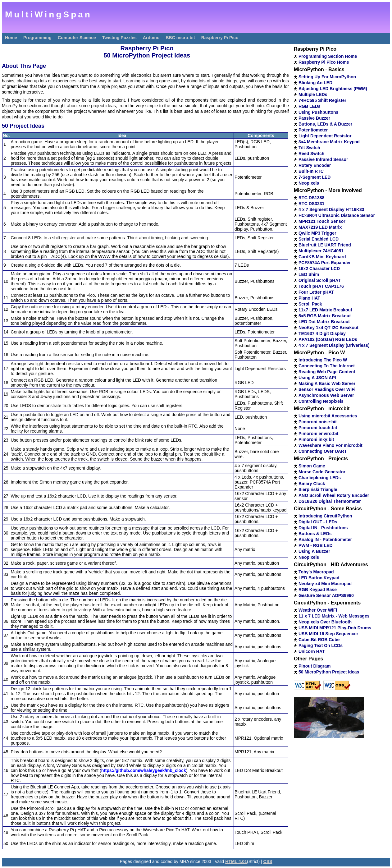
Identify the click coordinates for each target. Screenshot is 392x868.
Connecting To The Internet (327, 366)
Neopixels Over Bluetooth (325, 622)
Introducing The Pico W (323, 360)
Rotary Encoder (315, 165)
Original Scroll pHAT (320, 280)
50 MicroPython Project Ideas (329, 672)
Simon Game (312, 466)
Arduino (151, 38)
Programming (37, 38)
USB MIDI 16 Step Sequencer (328, 634)
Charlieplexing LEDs (320, 478)
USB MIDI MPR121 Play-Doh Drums (335, 628)
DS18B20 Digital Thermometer (330, 501)
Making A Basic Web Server (327, 383)
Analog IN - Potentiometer (325, 540)
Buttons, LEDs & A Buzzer (325, 124)
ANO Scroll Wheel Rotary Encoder (334, 495)
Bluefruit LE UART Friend (325, 245)
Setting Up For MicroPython (327, 77)
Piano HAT (309, 298)
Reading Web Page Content (327, 372)
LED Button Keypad (319, 578)
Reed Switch (311, 154)
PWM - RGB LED (316, 545)
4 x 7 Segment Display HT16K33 (331, 209)
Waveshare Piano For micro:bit (330, 445)
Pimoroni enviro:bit (318, 434)
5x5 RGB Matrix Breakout (325, 316)
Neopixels (309, 183)
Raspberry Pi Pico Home (324, 62)
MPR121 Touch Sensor (322, 221)
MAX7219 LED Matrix (320, 227)
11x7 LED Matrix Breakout (325, 310)
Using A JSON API (317, 378)
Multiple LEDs (313, 94)
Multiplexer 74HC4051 (321, 251)
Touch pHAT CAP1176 (321, 286)
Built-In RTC (311, 171)
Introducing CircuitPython (325, 516)
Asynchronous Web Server (326, 395)
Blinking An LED (315, 83)
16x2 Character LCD (319, 269)
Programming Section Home (328, 56)
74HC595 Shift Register (322, 100)
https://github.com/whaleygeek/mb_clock (144, 770)
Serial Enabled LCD (319, 239)
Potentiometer (313, 130)
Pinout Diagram (315, 666)
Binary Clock (312, 484)
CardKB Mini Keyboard (322, 257)
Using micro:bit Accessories (328, 416)
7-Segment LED (315, 177)
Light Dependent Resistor (325, 136)
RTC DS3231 (311, 204)
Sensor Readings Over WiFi (327, 389)
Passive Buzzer (314, 118)
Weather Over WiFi (318, 610)
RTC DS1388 (311, 198)
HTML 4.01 (236, 861)
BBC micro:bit (180, 38)
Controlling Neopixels (321, 401)
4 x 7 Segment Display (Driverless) (334, 345)
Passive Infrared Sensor (323, 159)
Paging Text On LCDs (321, 645)
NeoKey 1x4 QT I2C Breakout (328, 328)
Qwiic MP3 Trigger (317, 233)
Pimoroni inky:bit (316, 439)
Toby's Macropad (316, 572)
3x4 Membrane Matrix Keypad (329, 142)
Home (11, 38)
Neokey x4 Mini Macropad (325, 584)
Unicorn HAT (312, 651)
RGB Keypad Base (318, 590)
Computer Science (77, 38)
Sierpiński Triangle (318, 489)
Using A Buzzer (314, 551)
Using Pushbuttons (318, 112)
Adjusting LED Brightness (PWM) (333, 89)
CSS (268, 861)
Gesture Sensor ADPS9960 (326, 595)
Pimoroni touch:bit (318, 428)
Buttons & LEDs (315, 534)
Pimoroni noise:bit (318, 422)
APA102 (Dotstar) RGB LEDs (328, 339)
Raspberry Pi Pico (220, 38)
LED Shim (309, 274)
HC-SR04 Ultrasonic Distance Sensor (337, 215)
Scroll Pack (310, 304)
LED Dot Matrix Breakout (324, 322)
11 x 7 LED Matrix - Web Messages (334, 616)
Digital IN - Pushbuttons (323, 528)
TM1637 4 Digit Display (322, 333)
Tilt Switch (309, 148)
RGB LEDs (310, 106)
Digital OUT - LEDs (318, 522)
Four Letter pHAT (316, 292)
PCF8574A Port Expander (325, 263)
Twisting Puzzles (119, 38)
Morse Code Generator (322, 472)
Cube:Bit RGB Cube (319, 640)
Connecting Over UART (323, 451)
